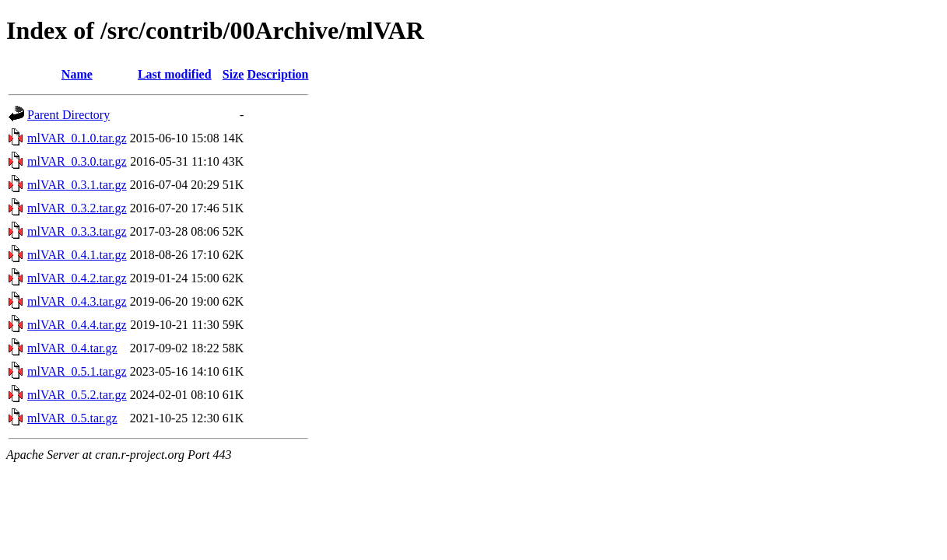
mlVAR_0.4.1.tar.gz (77, 255)
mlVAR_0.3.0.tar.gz (77, 161)
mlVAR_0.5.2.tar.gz (77, 395)
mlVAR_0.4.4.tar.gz (77, 325)
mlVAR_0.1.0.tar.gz (77, 138)
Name (77, 74)
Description (277, 74)
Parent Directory (68, 115)
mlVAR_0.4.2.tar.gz (77, 278)
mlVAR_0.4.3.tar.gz (77, 301)
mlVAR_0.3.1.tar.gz (77, 185)
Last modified (175, 74)
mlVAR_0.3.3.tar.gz (77, 231)
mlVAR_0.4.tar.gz (72, 348)
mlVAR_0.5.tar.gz (72, 418)
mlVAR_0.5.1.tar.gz (77, 371)
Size (233, 74)
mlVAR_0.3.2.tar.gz (77, 208)
